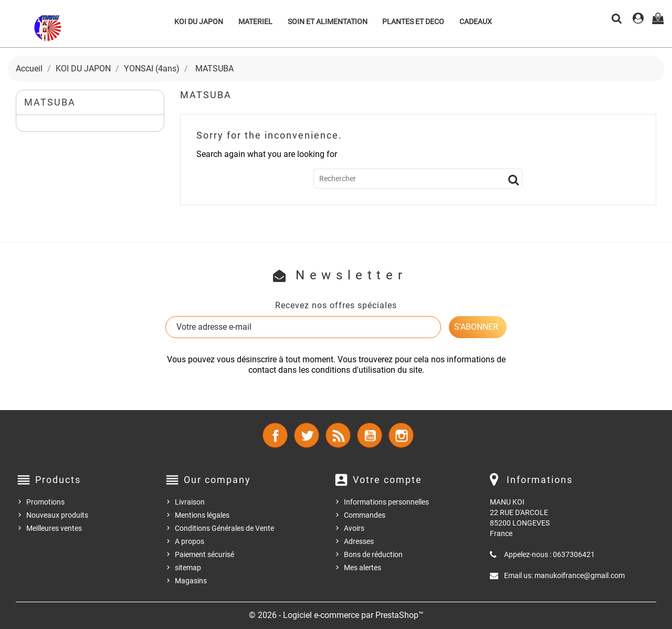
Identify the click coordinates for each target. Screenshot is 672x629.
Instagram (401, 435)
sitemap (188, 568)
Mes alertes (363, 568)
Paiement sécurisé (204, 554)
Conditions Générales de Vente (224, 528)
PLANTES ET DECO (413, 22)
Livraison (190, 502)
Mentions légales (202, 515)
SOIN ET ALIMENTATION (328, 22)
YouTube (370, 435)
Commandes (365, 515)
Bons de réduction (373, 554)
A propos (190, 541)
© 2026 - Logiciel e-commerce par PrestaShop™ (336, 615)
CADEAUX (476, 22)
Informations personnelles (386, 502)
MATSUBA (50, 102)
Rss (338, 435)
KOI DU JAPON (199, 22)
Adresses (359, 541)
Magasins (191, 581)
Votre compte (387, 480)
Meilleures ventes (54, 528)
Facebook (275, 435)
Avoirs (354, 528)
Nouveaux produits (57, 515)
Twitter (307, 435)
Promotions (45, 502)
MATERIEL (255, 22)
